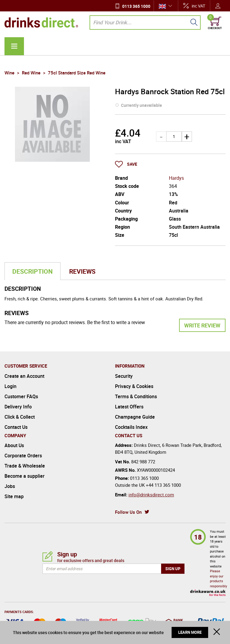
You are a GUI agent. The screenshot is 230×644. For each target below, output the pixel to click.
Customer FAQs (21, 396)
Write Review (202, 325)
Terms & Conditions (136, 396)
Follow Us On (128, 512)
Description (32, 271)
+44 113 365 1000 (163, 485)
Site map (14, 496)
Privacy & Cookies (134, 386)
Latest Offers (129, 407)
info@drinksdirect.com (151, 495)
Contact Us (16, 427)
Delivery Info (18, 407)
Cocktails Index (131, 427)
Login (10, 386)
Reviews (82, 271)
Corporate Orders (23, 456)
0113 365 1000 (136, 6)
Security (124, 376)
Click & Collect (20, 417)
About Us (14, 445)
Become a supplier (25, 476)
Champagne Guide (135, 417)
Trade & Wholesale (25, 466)
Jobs (10, 486)
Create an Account (24, 376)
